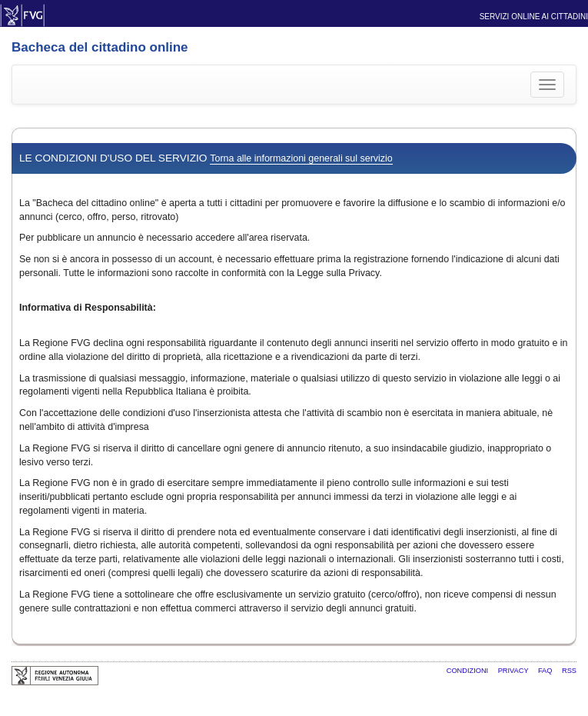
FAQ (546, 671)
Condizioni (468, 671)
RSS (569, 671)
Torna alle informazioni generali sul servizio (301, 158)
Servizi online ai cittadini (534, 17)
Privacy (514, 671)
